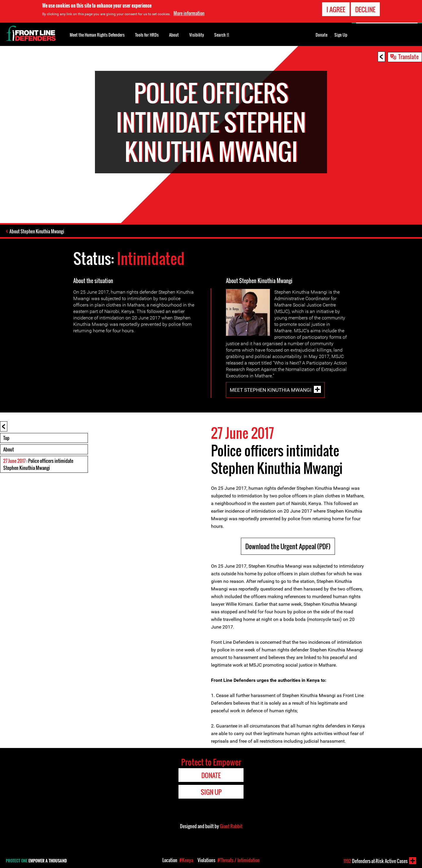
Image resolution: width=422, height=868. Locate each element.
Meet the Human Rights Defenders (97, 35)
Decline (365, 9)
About (8, 449)
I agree (336, 9)
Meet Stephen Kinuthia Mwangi (271, 390)
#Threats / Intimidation (239, 860)
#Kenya (186, 860)
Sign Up (341, 35)
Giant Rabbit (231, 826)
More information (189, 13)
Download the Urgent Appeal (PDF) (288, 546)
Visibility (197, 35)
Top (6, 438)
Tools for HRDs (147, 35)
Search (222, 34)
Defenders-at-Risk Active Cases (376, 861)
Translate (409, 57)
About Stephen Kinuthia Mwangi (37, 231)
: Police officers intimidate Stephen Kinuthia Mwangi (38, 464)
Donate (321, 35)
